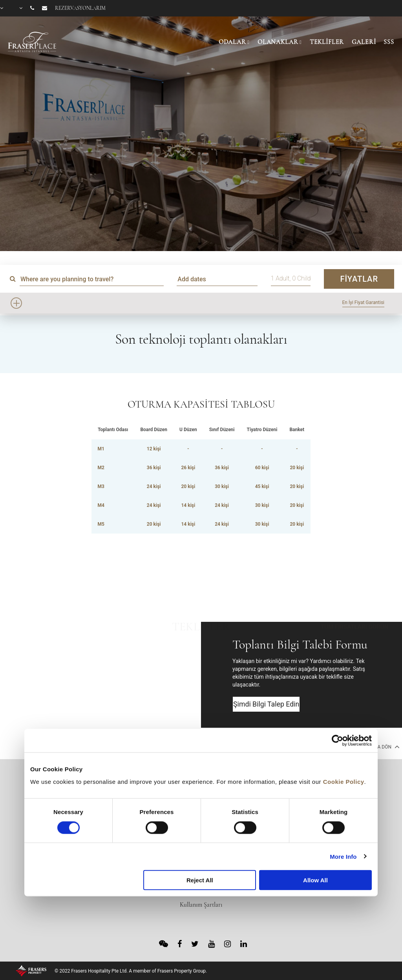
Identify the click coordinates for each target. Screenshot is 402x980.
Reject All (200, 880)
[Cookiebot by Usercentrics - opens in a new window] (337, 741)
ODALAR (232, 42)
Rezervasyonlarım (80, 8)
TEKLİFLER (327, 42)
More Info (343, 856)
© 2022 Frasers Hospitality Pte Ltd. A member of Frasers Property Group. (131, 971)
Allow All (315, 880)
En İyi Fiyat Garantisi (363, 302)
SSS (389, 42)
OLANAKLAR (278, 42)
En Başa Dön (380, 747)
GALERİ (364, 42)
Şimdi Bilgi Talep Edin (267, 704)
